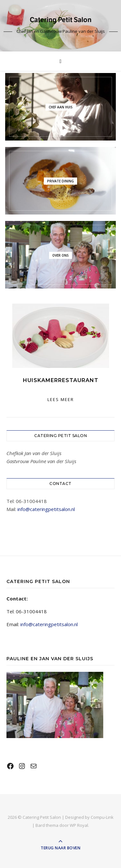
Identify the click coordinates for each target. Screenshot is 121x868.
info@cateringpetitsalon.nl (46, 509)
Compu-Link (102, 817)
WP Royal (79, 825)
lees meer (61, 399)
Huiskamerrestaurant (61, 380)
